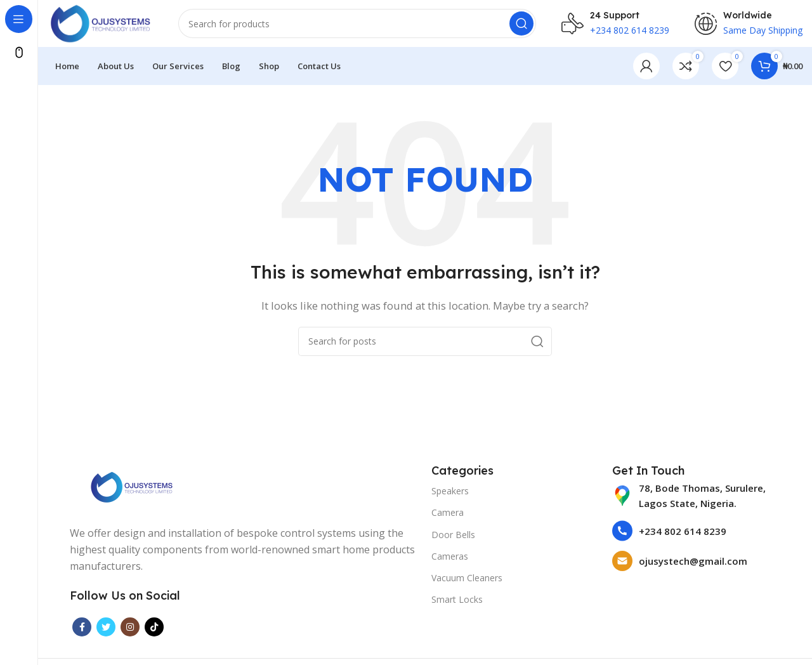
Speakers (450, 495)
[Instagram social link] (130, 631)
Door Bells (453, 538)
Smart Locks (457, 603)
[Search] (362, 25)
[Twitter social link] (106, 631)
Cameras (450, 559)
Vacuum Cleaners (467, 582)
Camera (448, 516)
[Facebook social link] (82, 631)
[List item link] (696, 499)
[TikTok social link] (154, 631)
